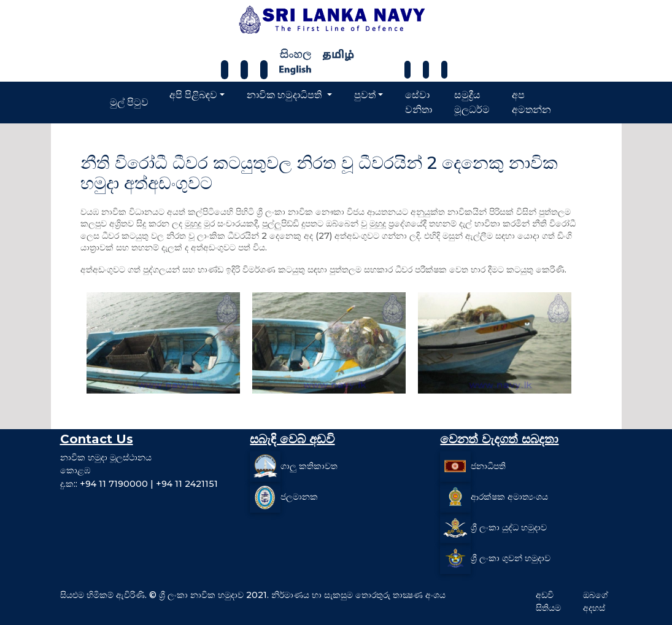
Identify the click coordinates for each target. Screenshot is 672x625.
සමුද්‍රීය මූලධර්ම (472, 102)
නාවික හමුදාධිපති (285, 95)
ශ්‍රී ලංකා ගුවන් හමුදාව (511, 557)
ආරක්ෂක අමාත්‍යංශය (509, 496)
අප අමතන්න (531, 102)
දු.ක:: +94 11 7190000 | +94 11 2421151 (139, 484)
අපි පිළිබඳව (193, 95)
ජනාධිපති (488, 465)
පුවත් (365, 95)
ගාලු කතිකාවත (309, 465)
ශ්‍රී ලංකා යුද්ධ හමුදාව (509, 527)
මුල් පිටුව (129, 102)
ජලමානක (299, 496)
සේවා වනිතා (419, 102)
